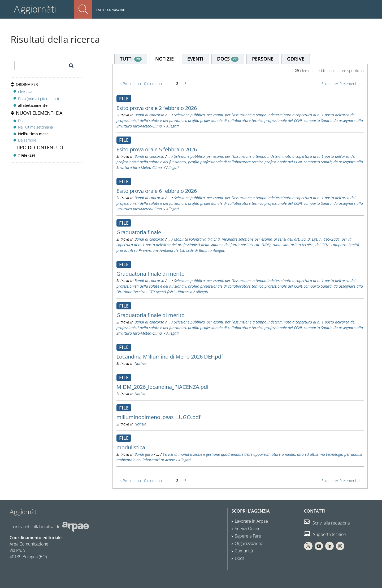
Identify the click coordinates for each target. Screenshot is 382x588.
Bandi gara (144, 454)
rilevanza (25, 92)
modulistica (131, 447)
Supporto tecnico (325, 534)
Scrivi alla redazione (327, 523)
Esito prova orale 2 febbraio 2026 (157, 108)
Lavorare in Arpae (251, 521)
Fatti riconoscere (110, 10)
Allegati (173, 126)
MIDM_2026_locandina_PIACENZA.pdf (163, 387)
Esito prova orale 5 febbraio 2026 (157, 149)
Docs (239, 558)
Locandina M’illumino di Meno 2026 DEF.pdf (170, 357)
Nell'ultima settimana (35, 127)
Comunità (244, 551)
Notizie (140, 363)
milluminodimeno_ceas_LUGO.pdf (159, 417)
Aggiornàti (35, 9)
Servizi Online (248, 529)
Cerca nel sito (83, 9)
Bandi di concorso (149, 115)
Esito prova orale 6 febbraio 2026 (157, 191)
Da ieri (23, 121)
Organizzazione (249, 543)
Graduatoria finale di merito (151, 274)
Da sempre (27, 140)
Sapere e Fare (248, 536)
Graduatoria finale (139, 232)
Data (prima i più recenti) (38, 99)
